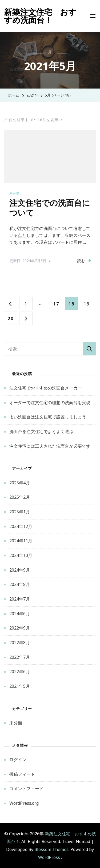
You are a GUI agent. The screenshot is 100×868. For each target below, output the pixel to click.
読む (84, 260)
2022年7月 (20, 657)
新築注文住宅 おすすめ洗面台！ (40, 16)
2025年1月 (20, 512)
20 (11, 318)
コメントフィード (26, 789)
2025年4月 (20, 483)
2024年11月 (21, 541)
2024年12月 (21, 526)
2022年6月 (20, 672)
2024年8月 (20, 584)
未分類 (15, 193)
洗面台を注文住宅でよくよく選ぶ (41, 431)
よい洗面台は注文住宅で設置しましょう (48, 417)
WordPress (49, 857)
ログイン (18, 760)
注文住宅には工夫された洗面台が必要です (50, 446)
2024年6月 (20, 614)
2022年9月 (20, 628)
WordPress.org (24, 803)
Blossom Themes (51, 849)
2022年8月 (20, 643)
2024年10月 (21, 555)
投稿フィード (22, 774)
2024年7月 (20, 599)
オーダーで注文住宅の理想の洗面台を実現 (50, 402)
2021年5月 (20, 686)
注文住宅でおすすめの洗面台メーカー (46, 388)
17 (56, 304)
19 (87, 304)
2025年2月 (20, 497)
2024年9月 (20, 570)
